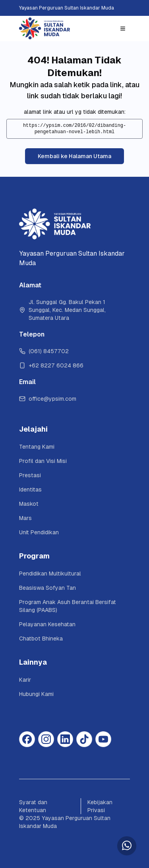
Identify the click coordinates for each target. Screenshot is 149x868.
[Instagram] (46, 739)
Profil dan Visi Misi (43, 461)
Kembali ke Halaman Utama (74, 156)
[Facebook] (27, 739)
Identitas (30, 489)
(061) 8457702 (44, 351)
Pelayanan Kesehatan (47, 624)
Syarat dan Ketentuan (33, 806)
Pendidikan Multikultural (50, 574)
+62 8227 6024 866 (51, 365)
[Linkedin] (65, 739)
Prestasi (30, 475)
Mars (25, 518)
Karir (25, 680)
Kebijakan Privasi (100, 806)
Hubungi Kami (36, 694)
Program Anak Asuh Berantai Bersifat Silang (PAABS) (68, 606)
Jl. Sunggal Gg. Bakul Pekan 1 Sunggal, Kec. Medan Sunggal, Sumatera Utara (63, 310)
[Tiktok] (84, 739)
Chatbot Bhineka (41, 639)
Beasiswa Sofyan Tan (47, 588)
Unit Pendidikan (39, 532)
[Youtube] (103, 739)
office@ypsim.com (48, 399)
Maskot (29, 504)
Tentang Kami (37, 447)
